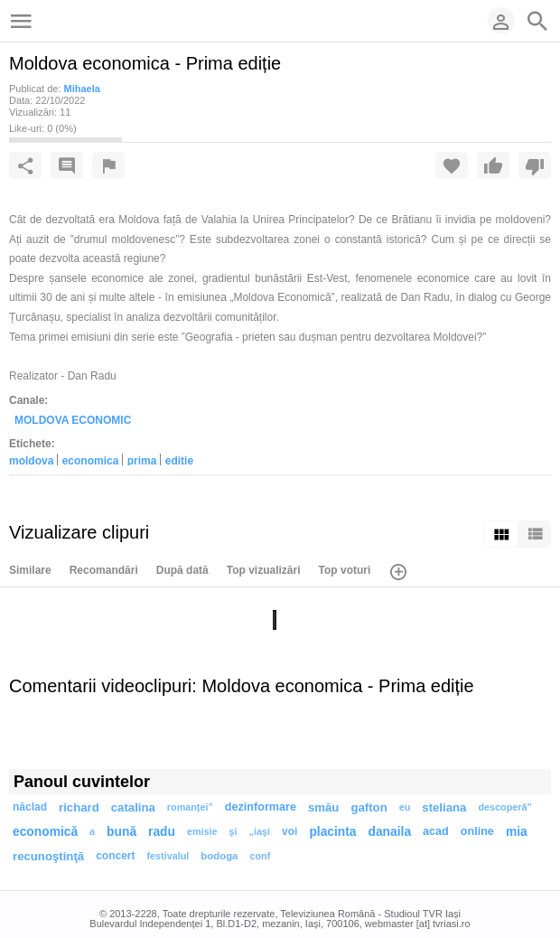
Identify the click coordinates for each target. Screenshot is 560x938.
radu (162, 832)
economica (91, 460)
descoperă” (504, 807)
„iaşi (260, 831)
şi (233, 831)
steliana (444, 807)
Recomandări (104, 570)
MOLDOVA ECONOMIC (73, 420)
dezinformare (261, 807)
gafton (369, 807)
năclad (30, 807)
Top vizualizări (264, 570)
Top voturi (345, 570)
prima (142, 460)
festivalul (168, 856)
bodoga (219, 856)
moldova (31, 460)
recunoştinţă (48, 856)
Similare (30, 570)
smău (323, 807)
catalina (133, 807)
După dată (182, 570)
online (477, 831)
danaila (390, 832)
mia (517, 832)
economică (45, 832)
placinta (332, 832)
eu (405, 807)
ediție (179, 460)
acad (436, 831)
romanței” (190, 807)
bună (121, 832)
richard (79, 807)
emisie (202, 831)
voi (289, 831)
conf (260, 856)
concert (115, 856)
